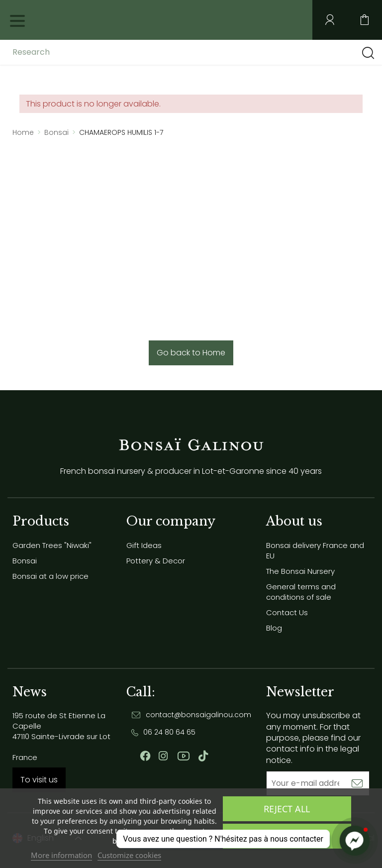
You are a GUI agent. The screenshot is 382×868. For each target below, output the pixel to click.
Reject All (287, 809)
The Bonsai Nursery (300, 571)
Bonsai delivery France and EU (315, 550)
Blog (274, 628)
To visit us (39, 780)
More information (61, 855)
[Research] (91, 52)
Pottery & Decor (156, 561)
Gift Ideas (144, 545)
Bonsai (25, 561)
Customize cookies (129, 855)
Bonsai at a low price (50, 576)
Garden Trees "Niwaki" (52, 545)
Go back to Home (191, 353)
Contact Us (287, 612)
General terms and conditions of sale (301, 592)
